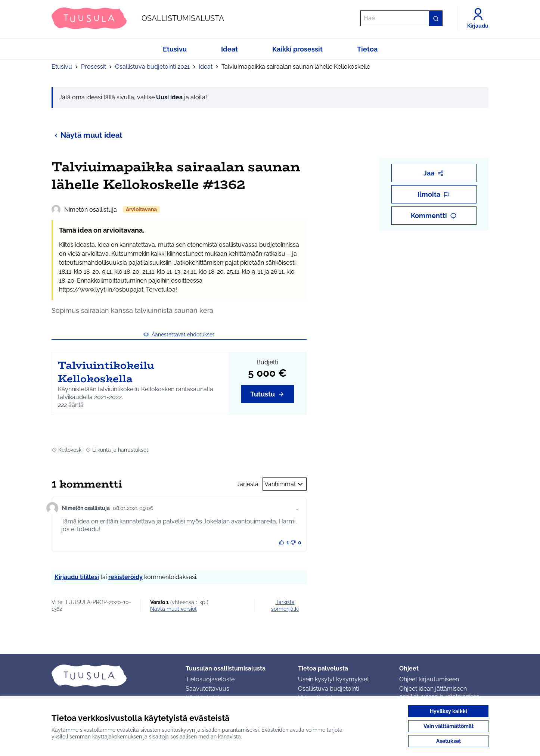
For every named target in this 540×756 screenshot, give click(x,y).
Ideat (206, 67)
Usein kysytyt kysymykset (333, 679)
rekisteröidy (125, 577)
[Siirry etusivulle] (138, 18)
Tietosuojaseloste (210, 679)
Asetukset (449, 741)
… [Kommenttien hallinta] (297, 508)
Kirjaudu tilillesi (77, 577)
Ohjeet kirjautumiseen (429, 679)
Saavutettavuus (207, 689)
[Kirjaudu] (478, 18)
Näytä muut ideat (87, 135)
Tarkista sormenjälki (285, 606)
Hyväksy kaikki (449, 711)
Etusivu (62, 67)
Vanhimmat (285, 484)
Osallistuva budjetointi (328, 689)
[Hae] (401, 18)
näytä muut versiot (173, 609)
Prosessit (94, 67)
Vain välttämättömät (449, 726)
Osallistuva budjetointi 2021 (152, 67)
